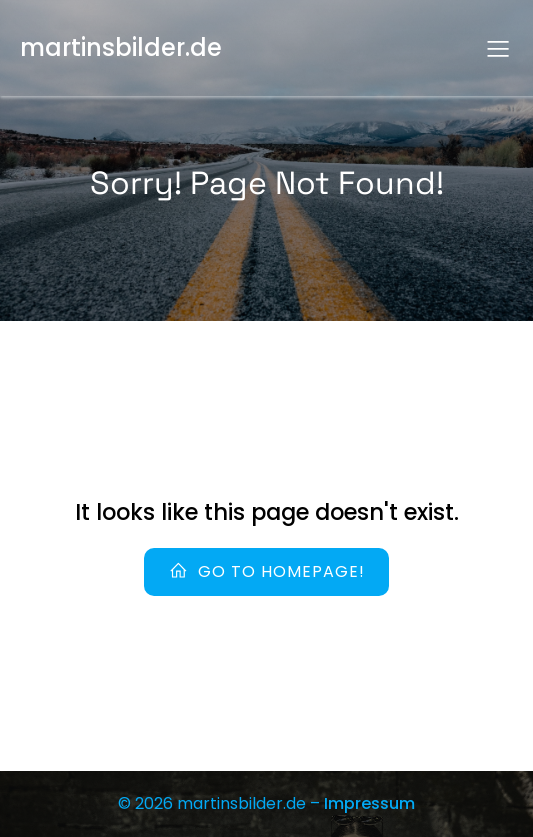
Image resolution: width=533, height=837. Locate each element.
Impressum (369, 803)
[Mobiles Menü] (498, 48)
